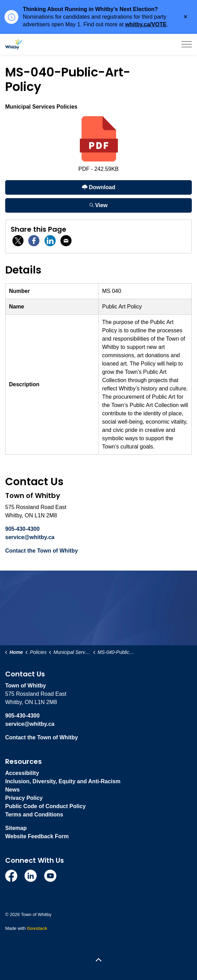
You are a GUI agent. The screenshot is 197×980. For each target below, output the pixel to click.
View (98, 205)
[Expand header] (187, 44)
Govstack (37, 928)
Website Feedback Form (37, 836)
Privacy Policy (24, 798)
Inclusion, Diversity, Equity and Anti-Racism (63, 781)
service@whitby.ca (30, 537)
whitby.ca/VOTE (146, 24)
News (12, 790)
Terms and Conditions (34, 815)
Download (98, 187)
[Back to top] (98, 960)
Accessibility (22, 773)
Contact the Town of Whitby (41, 551)
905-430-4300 (22, 529)
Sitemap (16, 828)
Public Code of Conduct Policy (45, 806)
